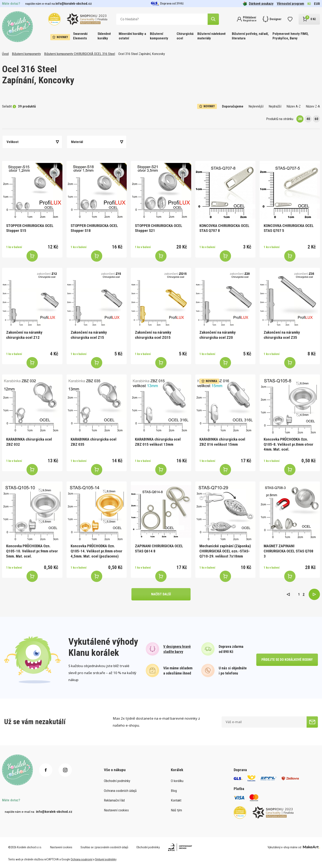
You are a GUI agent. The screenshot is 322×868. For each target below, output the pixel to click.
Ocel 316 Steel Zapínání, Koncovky (142, 54)
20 (300, 119)
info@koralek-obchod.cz (74, 3)
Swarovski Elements (80, 36)
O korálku (177, 781)
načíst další (161, 594)
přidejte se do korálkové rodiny (287, 660)
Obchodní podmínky (117, 781)
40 (308, 119)
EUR (317, 4)
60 (316, 119)
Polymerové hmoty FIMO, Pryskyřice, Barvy (290, 36)
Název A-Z (294, 106)
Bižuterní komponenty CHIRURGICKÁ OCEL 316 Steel (80, 54)
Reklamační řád (114, 800)
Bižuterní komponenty (159, 36)
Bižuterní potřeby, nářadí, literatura (250, 36)
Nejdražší (275, 106)
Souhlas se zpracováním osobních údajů (104, 847)
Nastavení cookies (116, 810)
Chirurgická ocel (185, 36)
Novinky (60, 37)
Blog (174, 791)
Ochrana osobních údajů (120, 791)
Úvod (5, 54)
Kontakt (176, 800)
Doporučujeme (233, 106)
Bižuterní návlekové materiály (212, 36)
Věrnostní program (290, 3)
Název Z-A (313, 106)
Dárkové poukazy (258, 4)
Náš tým (176, 810)
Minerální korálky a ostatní (132, 36)
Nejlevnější (256, 106)
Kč (309, 4)
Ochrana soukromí (82, 859)
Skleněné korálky (104, 36)
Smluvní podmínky (106, 859)
